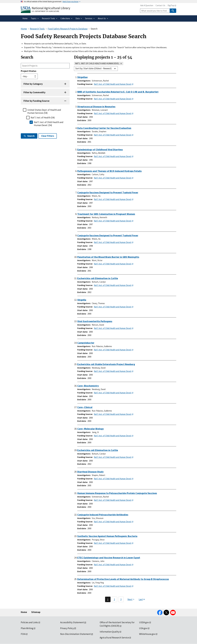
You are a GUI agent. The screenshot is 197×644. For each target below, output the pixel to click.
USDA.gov (144, 622)
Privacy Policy (67, 628)
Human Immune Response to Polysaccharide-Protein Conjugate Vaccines (117, 493)
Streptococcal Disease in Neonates (96, 107)
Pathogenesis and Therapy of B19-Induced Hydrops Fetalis (109, 171)
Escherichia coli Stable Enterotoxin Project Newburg (106, 364)
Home (24, 612)
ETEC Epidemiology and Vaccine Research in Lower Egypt (109, 558)
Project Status (29, 71)
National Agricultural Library (51, 8)
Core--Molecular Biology (90, 429)
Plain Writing (27, 628)
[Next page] (131, 599)
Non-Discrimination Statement (75, 634)
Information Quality (109, 632)
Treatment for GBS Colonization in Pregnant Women (106, 214)
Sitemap (36, 612)
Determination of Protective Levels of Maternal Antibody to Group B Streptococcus (123, 579)
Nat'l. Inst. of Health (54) (43, 118)
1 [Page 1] (108, 599)
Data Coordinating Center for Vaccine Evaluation (104, 128)
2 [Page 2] (114, 599)
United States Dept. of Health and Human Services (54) (44, 111)
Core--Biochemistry (88, 386)
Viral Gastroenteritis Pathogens (95, 321)
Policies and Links (29, 622)
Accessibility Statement (72, 622)
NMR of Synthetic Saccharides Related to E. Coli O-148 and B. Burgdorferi (118, 92)
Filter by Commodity (34, 92)
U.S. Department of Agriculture (45, 11)
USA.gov (143, 628)
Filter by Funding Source (36, 101)
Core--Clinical (85, 407)
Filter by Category (33, 84)
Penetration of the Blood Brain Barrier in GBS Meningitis (108, 257)
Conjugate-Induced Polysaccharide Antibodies (103, 515)
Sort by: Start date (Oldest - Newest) (93, 68)
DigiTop (171, 5)
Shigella (82, 300)
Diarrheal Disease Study (90, 472)
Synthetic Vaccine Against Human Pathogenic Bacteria (107, 536)
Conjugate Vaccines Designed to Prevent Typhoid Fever (108, 192)
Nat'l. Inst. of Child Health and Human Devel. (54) (49, 124)
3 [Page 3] (121, 599)
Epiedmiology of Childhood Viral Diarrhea (100, 150)
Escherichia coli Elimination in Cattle (98, 278)
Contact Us (160, 5)
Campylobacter (86, 343)
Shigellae (82, 77)
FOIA (23, 634)
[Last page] (142, 599)
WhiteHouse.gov (147, 634)
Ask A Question (147, 5)
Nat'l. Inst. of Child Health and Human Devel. (113, 84)
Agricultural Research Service (114, 638)
